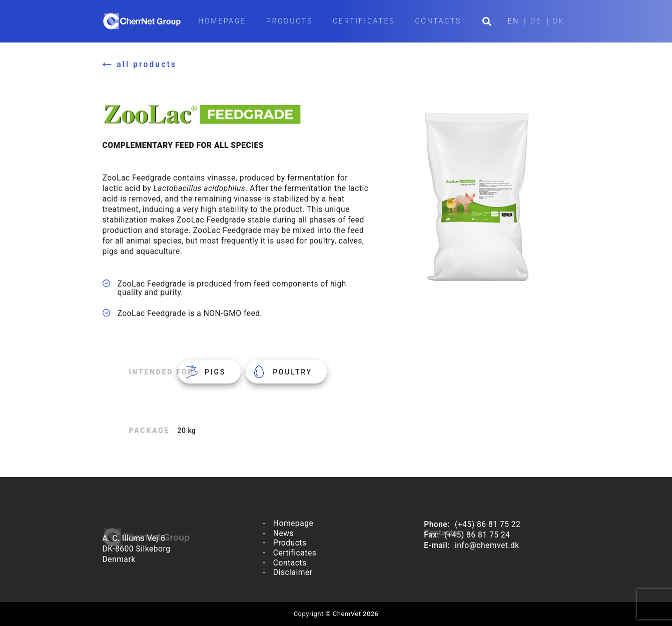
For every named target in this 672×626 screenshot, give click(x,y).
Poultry (292, 372)
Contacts (438, 21)
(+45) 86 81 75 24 (477, 535)
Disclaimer (293, 572)
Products (289, 21)
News (283, 533)
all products (147, 64)
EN (514, 21)
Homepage (222, 21)
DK (559, 21)
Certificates (364, 21)
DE (536, 21)
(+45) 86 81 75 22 (488, 524)
